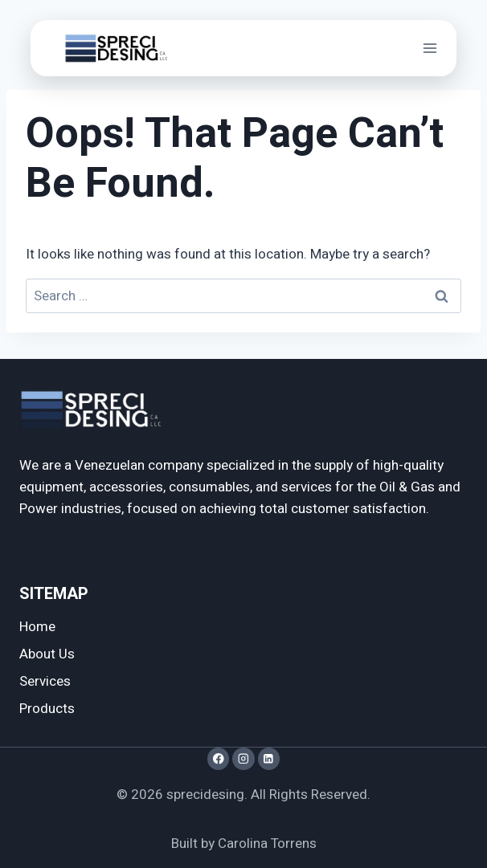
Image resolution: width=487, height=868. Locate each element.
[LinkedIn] (269, 758)
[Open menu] (430, 48)
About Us (47, 654)
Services (45, 681)
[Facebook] (218, 758)
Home (37, 627)
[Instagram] (243, 758)
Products (47, 709)
